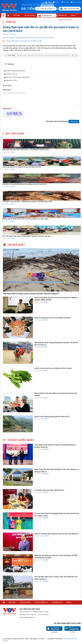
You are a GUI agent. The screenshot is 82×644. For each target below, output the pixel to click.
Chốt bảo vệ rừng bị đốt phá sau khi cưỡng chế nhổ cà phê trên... (25, 184)
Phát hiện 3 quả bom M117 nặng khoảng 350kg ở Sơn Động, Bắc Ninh (27, 202)
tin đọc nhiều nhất (21, 440)
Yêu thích (11, 64)
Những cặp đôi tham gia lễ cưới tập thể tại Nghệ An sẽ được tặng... (26, 219)
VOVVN (13, 152)
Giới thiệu (16, 15)
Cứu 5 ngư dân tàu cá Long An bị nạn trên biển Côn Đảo (24, 41)
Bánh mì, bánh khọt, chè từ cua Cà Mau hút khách (53, 318)
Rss (48, 2)
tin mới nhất (16, 245)
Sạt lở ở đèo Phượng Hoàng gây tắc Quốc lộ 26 (52, 417)
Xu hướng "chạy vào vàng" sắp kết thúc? (49, 490)
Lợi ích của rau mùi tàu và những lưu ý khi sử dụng (53, 368)
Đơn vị (56, 2)
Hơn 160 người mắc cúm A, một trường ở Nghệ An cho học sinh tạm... (27, 236)
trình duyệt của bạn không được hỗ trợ (41, 56)
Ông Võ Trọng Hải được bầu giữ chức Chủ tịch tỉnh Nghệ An (56, 534)
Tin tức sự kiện (29, 15)
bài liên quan (15, 134)
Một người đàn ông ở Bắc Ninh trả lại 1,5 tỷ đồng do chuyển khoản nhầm (29, 38)
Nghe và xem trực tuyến (70, 9)
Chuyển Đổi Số (61, 15)
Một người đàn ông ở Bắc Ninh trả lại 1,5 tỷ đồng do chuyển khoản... (26, 150)
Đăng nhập (76, 2)
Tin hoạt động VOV (41, 602)
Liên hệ (65, 2)
